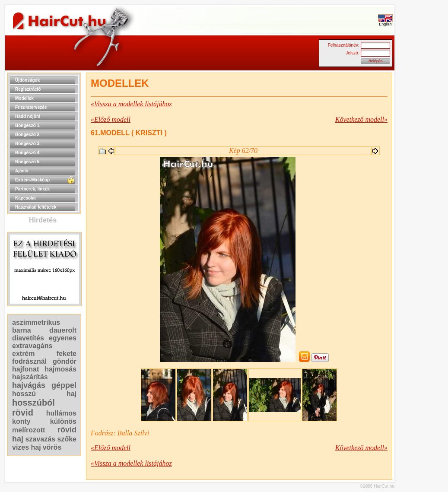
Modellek (24, 98)
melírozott (29, 430)
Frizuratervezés (31, 107)
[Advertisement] (422, 202)
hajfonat (25, 369)
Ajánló (22, 171)
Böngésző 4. (28, 153)
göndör (65, 361)
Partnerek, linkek (32, 189)
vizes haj (27, 447)
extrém (23, 354)
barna (22, 330)
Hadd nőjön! (28, 116)
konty (21, 421)
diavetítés (28, 338)
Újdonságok (27, 80)
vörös (52, 447)
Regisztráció (28, 89)
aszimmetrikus (36, 322)
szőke (67, 439)
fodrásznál (29, 361)
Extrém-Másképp (32, 180)
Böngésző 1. (28, 125)
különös (63, 421)
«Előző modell (111, 119)
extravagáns (32, 346)
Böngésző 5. (28, 162)
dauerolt (63, 330)
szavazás (40, 439)
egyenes (63, 338)
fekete (67, 354)
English (385, 22)
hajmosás (60, 369)
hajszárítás (30, 377)
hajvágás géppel (44, 385)
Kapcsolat (25, 198)
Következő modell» (361, 119)
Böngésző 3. (28, 144)
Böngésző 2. (28, 135)
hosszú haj (44, 394)
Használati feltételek (36, 207)
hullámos (61, 413)
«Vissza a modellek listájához (131, 104)
